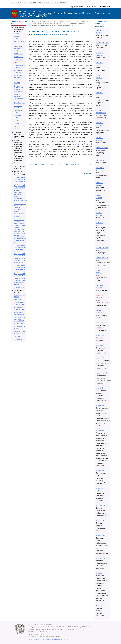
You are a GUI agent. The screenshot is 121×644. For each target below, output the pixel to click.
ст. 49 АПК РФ (100, 573)
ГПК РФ (17, 63)
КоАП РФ (17, 83)
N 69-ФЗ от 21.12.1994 (102, 43)
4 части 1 (88, 144)
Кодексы (68, 13)
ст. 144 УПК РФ (100, 506)
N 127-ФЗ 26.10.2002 (102, 258)
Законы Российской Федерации (18, 142)
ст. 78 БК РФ (100, 406)
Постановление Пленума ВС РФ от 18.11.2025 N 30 (20, 247)
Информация (17, 3)
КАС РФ (17, 80)
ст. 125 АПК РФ (100, 606)
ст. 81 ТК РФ (99, 388)
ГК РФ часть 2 (19, 54)
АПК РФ (17, 34)
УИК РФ (17, 123)
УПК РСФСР (18, 339)
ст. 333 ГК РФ (100, 335)
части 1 (46, 122)
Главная (58, 13)
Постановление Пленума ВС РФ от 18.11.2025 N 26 (20, 274)
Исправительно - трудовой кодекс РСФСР (19, 319)
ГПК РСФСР (18, 300)
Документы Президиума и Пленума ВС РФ (19, 173)
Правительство (102, 13)
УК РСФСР (17, 336)
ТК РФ (16, 120)
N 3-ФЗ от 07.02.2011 (102, 160)
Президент (88, 13)
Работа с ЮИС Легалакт (56, 3)
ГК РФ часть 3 (19, 57)
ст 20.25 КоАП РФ (101, 373)
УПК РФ (17, 129)
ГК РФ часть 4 (19, 60)
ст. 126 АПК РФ (100, 558)
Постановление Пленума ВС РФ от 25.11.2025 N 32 (20, 179)
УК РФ (16, 126)
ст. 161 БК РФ (100, 471)
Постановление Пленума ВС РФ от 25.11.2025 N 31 (19, 186)
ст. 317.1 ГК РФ (100, 346)
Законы (77, 13)
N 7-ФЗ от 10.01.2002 (102, 148)
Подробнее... (21, 287)
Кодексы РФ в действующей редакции (19, 29)
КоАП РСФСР (18, 324)
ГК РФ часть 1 (19, 51)
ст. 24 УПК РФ (100, 536)
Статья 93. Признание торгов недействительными (43, 164)
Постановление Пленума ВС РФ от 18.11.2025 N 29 (20, 260)
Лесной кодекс (19, 103)
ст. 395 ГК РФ (100, 358)
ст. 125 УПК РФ (100, 521)
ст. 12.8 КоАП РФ (101, 431)
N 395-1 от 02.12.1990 (102, 323)
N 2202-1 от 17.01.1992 (102, 248)
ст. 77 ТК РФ (99, 488)
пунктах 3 (77, 144)
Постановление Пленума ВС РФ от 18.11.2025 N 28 (20, 267)
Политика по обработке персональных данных (49, 639)
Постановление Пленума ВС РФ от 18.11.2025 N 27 (20, 254)
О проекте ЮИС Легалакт (34, 3)
